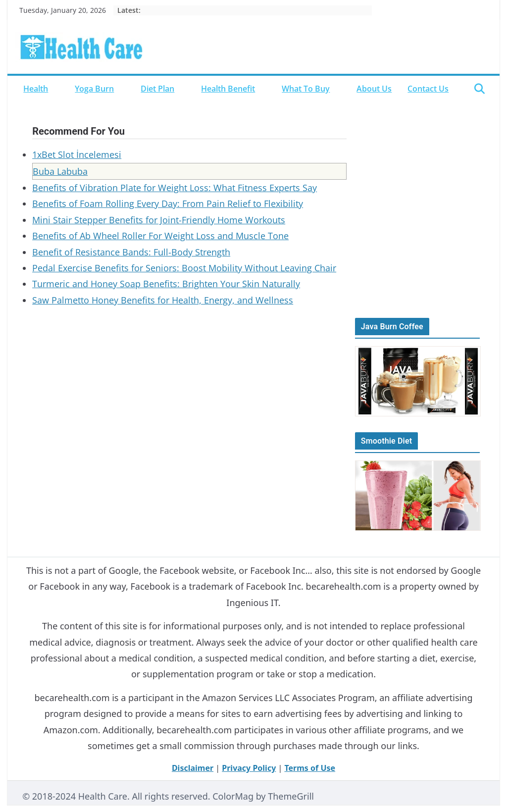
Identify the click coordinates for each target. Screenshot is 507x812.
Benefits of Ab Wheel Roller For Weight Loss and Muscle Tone (160, 236)
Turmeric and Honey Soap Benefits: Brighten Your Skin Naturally (166, 284)
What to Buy (306, 89)
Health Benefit (228, 89)
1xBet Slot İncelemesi (77, 154)
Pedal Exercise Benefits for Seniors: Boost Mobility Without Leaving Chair (184, 268)
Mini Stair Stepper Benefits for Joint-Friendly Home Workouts (159, 220)
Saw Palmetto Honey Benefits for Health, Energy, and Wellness (163, 300)
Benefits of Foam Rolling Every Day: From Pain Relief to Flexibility (168, 203)
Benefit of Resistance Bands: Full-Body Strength (131, 252)
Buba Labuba (60, 171)
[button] (53, 89)
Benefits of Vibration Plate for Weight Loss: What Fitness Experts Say (175, 188)
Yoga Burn (94, 89)
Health (36, 89)
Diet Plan (157, 89)
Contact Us (428, 89)
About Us (374, 89)
